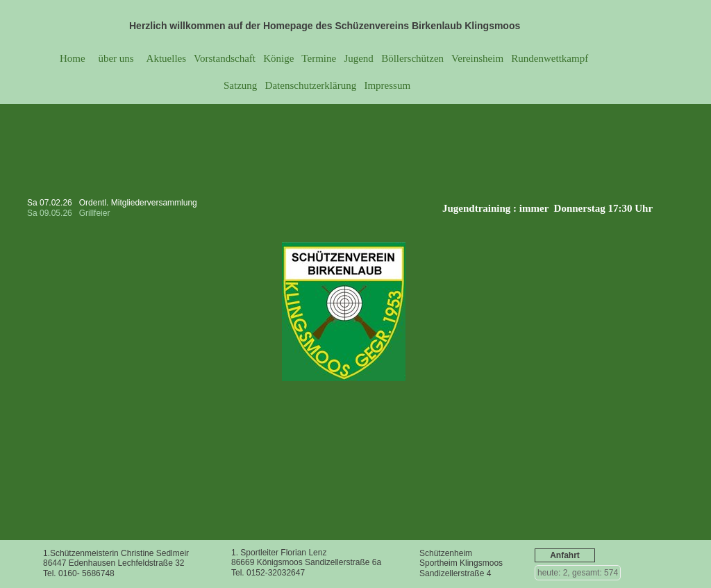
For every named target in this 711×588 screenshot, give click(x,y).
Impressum (387, 85)
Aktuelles (165, 58)
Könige (278, 58)
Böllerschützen (412, 58)
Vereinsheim (476, 58)
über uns (115, 58)
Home (73, 58)
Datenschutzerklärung (311, 85)
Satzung (240, 85)
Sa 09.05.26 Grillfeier (70, 213)
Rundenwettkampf (550, 58)
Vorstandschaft (225, 58)
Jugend (359, 58)
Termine (319, 58)
